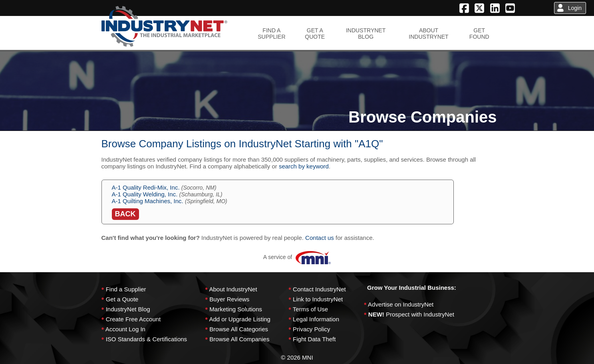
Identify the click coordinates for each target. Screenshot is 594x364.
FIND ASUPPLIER (271, 34)
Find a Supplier (126, 289)
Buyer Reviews (229, 299)
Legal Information (316, 319)
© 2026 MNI (297, 357)
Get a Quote (122, 299)
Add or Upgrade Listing (239, 319)
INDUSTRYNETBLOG (366, 34)
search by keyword (304, 166)
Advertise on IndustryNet (401, 304)
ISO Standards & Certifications (146, 339)
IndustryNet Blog (128, 309)
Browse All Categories (239, 329)
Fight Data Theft (314, 339)
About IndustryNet (233, 289)
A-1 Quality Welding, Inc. (145, 194)
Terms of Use (310, 309)
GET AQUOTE (315, 34)
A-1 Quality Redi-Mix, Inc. (146, 187)
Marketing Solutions (236, 309)
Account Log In (125, 329)
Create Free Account (133, 319)
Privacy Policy (311, 329)
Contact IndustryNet (319, 289)
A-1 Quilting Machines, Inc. (148, 201)
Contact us (320, 238)
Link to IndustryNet (318, 299)
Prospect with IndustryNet (420, 314)
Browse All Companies (239, 339)
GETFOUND (479, 34)
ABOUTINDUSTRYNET (428, 34)
